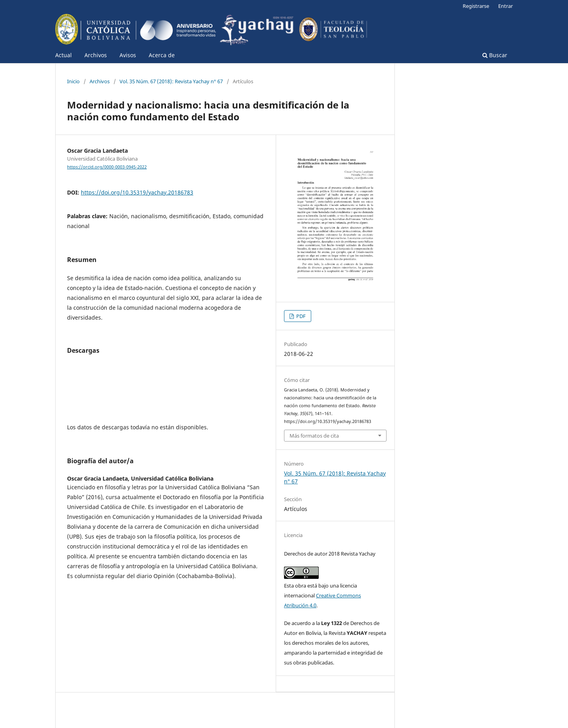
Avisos (128, 55)
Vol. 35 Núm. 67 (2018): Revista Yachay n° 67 (171, 81)
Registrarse (476, 6)
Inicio (73, 81)
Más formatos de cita (314, 436)
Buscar (495, 55)
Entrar (505, 6)
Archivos (96, 55)
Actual (64, 55)
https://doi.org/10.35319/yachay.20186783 (137, 192)
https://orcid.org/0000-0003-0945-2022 (107, 167)
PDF (300, 316)
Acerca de (162, 55)
